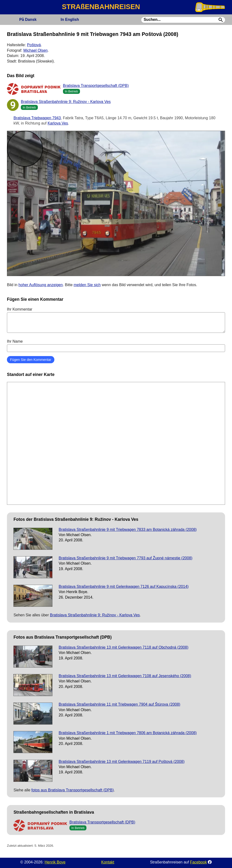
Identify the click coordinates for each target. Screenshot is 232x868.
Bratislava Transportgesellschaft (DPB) (96, 86)
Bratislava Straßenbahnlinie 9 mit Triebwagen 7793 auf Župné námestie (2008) (126, 558)
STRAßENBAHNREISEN (101, 7)
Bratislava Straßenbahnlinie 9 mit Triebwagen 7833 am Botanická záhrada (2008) (128, 530)
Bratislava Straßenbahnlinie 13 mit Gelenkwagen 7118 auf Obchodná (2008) (124, 647)
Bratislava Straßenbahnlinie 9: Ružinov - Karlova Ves (66, 102)
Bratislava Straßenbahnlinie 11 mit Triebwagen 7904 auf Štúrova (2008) (119, 704)
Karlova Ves (58, 123)
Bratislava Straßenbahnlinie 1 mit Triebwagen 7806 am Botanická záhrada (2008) (128, 733)
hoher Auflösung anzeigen (41, 285)
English (70, 20)
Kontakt (108, 862)
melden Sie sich (87, 285)
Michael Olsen (36, 50)
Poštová (34, 45)
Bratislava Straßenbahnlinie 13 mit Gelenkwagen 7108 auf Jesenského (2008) (125, 676)
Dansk (28, 20)
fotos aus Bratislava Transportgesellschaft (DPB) (73, 790)
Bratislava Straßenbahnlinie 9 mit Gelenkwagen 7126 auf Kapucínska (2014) (124, 587)
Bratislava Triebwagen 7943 (37, 118)
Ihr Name (116, 346)
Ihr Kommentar (116, 320)
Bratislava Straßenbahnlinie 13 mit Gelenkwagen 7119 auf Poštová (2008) (122, 762)
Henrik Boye (55, 862)
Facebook (198, 862)
